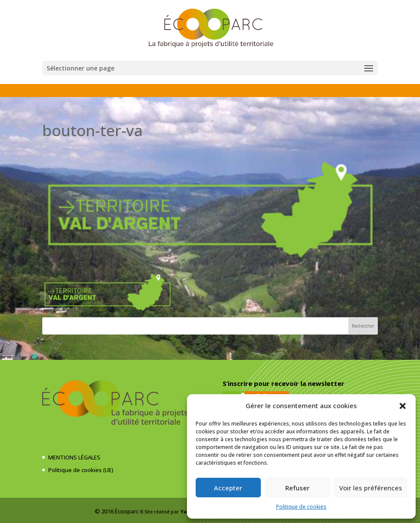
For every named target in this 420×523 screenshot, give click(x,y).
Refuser (297, 488)
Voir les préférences (371, 488)
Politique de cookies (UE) (81, 470)
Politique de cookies (301, 507)
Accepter (228, 488)
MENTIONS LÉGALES (74, 457)
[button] (403, 406)
